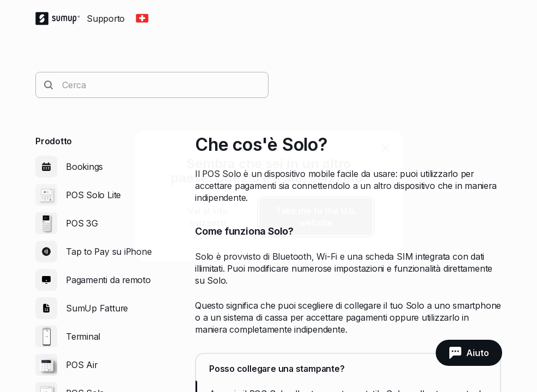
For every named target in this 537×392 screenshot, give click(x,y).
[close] (386, 148)
